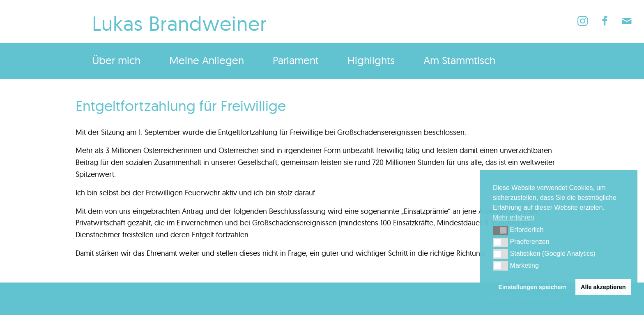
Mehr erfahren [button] (514, 217)
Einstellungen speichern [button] (533, 287)
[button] (500, 230)
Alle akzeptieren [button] (603, 287)
